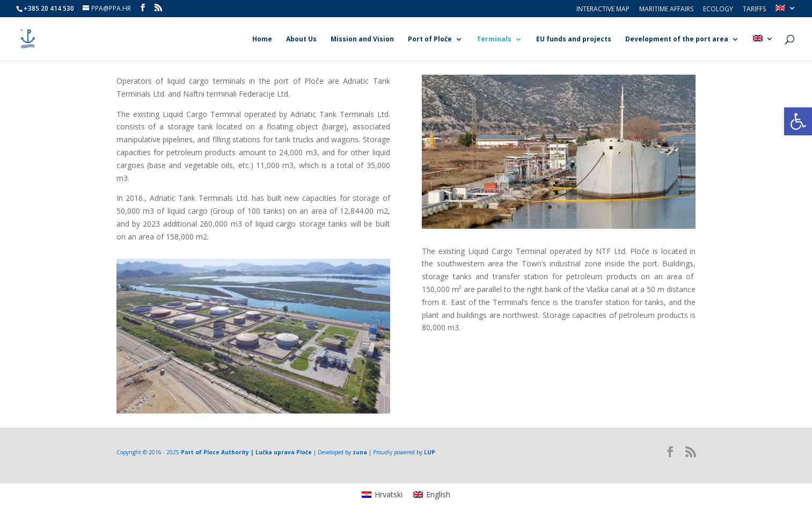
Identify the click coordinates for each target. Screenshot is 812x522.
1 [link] (249, 392)
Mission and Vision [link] (362, 39)
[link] (798, 121)
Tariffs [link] (754, 10)
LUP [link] (430, 452)
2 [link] (258, 392)
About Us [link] (301, 39)
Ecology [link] (718, 10)
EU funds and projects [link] (574, 39)
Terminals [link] (494, 39)
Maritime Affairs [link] (666, 10)
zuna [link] (360, 452)
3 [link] (568, 207)
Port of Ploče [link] (430, 39)
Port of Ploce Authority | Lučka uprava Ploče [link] (246, 452)
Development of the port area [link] (677, 39)
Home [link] (262, 39)
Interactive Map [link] (603, 10)
